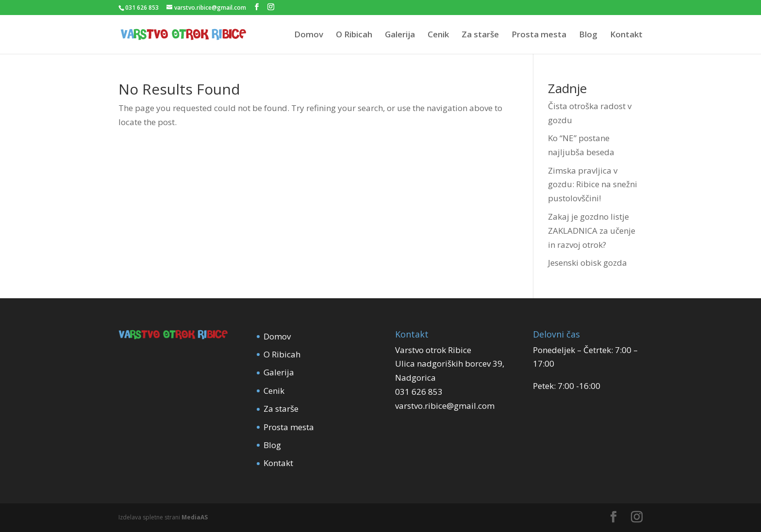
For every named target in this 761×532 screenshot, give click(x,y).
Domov (309, 35)
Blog (588, 35)
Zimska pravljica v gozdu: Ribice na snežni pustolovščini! (593, 185)
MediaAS (195, 517)
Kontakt (626, 35)
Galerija (400, 35)
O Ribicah (354, 35)
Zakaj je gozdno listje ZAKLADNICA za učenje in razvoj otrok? (592, 231)
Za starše (480, 35)
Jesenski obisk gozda (587, 263)
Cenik (438, 35)
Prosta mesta (539, 35)
